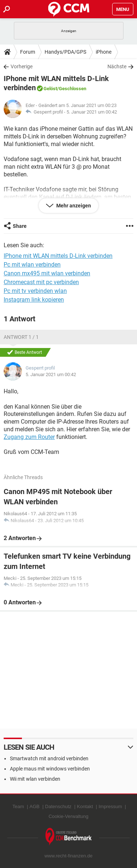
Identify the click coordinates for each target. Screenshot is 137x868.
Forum (28, 52)
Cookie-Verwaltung (68, 816)
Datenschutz (58, 806)
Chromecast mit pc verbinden (41, 282)
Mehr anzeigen (73, 206)
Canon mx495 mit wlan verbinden (47, 273)
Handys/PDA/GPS (65, 52)
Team (18, 806)
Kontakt (85, 806)
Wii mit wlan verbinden (35, 779)
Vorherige (22, 66)
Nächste (117, 66)
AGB (35, 806)
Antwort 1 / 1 (21, 337)
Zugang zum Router (29, 437)
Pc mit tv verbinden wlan (35, 291)
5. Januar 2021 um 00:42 (92, 112)
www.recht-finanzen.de (69, 856)
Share (20, 226)
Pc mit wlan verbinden (32, 265)
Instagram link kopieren (34, 300)
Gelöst (50, 89)
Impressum (110, 806)
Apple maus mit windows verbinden (50, 769)
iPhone (104, 52)
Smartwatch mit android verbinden (49, 758)
